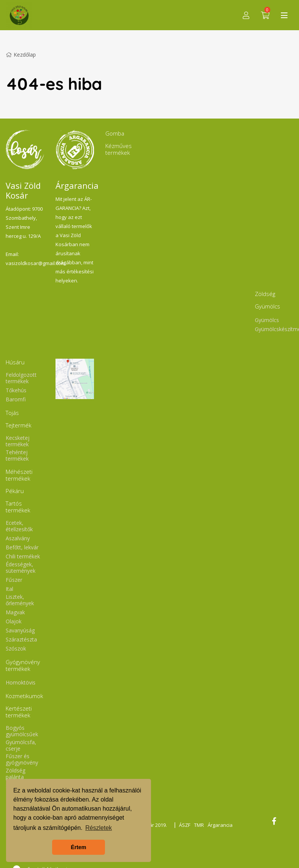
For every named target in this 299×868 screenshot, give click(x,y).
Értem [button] (79, 847)
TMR (199, 825)
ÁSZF (185, 825)
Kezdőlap (21, 55)
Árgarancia (220, 825)
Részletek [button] (99, 828)
